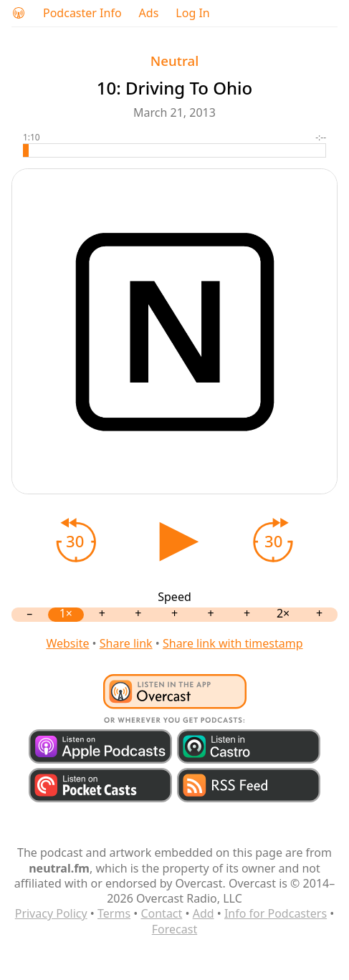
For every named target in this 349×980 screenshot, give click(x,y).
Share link (126, 643)
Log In (192, 13)
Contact (161, 913)
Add (204, 913)
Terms (114, 913)
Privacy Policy (51, 913)
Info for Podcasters (276, 913)
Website (67, 643)
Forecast (174, 929)
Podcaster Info (82, 13)
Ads (149, 13)
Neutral (174, 61)
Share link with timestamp (233, 643)
